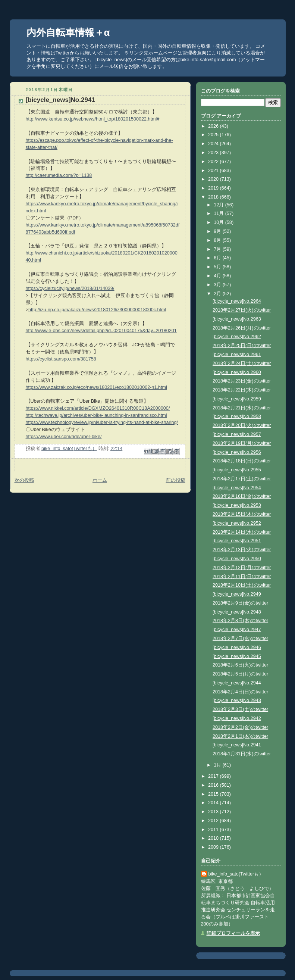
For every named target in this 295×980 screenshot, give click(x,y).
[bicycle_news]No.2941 (237, 745)
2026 (214, 126)
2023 (214, 153)
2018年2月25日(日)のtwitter (242, 346)
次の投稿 (24, 480)
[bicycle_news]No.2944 (237, 683)
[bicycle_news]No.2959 (237, 399)
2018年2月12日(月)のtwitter (242, 568)
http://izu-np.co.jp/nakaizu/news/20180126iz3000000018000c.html (97, 310)
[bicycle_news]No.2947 (237, 630)
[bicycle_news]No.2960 (237, 372)
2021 (214, 171)
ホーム (100, 480)
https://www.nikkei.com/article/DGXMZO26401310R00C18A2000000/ (98, 408)
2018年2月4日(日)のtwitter (240, 692)
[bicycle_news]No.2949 (237, 594)
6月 (218, 258)
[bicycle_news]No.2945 (237, 656)
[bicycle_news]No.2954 (237, 488)
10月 (219, 222)
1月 (218, 765)
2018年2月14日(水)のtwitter (242, 532)
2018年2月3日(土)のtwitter (240, 709)
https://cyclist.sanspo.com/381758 (61, 359)
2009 (214, 847)
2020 (214, 179)
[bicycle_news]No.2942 (237, 718)
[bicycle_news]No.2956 (237, 452)
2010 (214, 838)
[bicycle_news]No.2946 (237, 647)
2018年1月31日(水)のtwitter (242, 754)
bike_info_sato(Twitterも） (236, 874)
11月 (219, 213)
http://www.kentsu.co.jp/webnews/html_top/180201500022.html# (93, 119)
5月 (218, 267)
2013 (214, 812)
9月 (218, 231)
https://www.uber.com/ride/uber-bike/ (64, 437)
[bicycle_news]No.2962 (237, 337)
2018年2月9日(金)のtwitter (240, 603)
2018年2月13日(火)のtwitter (242, 550)
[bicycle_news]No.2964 (237, 301)
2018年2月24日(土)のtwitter (242, 363)
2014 (214, 803)
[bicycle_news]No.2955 (237, 470)
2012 (214, 821)
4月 (218, 276)
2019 (214, 188)
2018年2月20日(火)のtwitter (242, 425)
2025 (214, 135)
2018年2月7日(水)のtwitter (240, 639)
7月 (218, 249)
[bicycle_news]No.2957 (237, 434)
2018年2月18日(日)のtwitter (242, 461)
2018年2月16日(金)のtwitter (242, 496)
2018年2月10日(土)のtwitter (242, 585)
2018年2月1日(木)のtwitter (240, 736)
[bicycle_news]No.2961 (237, 355)
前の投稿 (176, 480)
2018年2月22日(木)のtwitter (242, 390)
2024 (214, 144)
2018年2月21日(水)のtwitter (242, 408)
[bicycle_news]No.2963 (237, 319)
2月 (218, 294)
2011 (214, 830)
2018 (214, 197)
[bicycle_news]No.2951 (237, 541)
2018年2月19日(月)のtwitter (242, 443)
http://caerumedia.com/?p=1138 (59, 175)
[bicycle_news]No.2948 (237, 612)
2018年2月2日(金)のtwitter (240, 727)
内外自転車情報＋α (68, 32)
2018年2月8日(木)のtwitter (240, 621)
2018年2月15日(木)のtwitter (242, 514)
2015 (214, 794)
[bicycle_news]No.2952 (237, 523)
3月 (218, 285)
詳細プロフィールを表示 (233, 933)
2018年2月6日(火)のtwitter (240, 665)
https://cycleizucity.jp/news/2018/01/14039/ (70, 288)
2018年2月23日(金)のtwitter (242, 381)
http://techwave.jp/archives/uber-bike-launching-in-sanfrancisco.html (96, 415)
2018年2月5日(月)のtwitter (240, 674)
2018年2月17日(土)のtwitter (242, 479)
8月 (218, 240)
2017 (214, 776)
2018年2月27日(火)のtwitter (242, 310)
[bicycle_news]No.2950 (237, 559)
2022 (214, 162)
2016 (214, 785)
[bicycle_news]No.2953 (237, 505)
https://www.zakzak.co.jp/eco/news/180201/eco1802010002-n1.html (96, 387)
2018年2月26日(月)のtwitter (242, 328)
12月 (219, 205)
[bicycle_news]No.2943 (237, 700)
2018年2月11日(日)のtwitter (242, 577)
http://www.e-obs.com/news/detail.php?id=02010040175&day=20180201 (101, 331)
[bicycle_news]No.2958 (237, 416)
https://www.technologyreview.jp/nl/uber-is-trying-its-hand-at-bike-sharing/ (102, 422)
